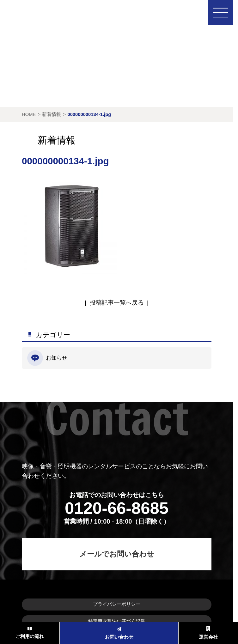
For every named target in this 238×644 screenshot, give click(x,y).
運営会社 (208, 633)
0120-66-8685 (117, 508)
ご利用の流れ (30, 633)
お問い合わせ (119, 633)
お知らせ (47, 358)
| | (116, 303)
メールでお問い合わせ (117, 554)
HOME (29, 114)
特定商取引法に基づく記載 (117, 621)
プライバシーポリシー (117, 604)
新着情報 (52, 114)
